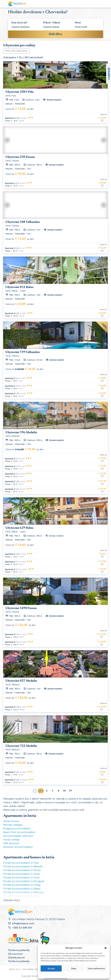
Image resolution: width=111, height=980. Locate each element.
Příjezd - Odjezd (52, 23)
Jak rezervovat (15, 954)
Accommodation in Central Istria (22, 896)
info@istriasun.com (23, 923)
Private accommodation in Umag (22, 885)
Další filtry (55, 34)
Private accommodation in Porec (22, 874)
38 (64, 791)
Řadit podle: (16, 51)
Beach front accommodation (19, 832)
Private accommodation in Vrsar (21, 878)
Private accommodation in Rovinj (22, 870)
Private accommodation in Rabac (22, 889)
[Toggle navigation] (100, 4)
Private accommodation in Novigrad (24, 881)
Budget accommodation (17, 829)
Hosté (78, 23)
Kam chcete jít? (19, 23)
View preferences (96, 968)
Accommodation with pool (18, 836)
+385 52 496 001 (22, 928)
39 (70, 791)
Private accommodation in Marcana (23, 892)
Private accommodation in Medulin (23, 866)
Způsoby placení (16, 958)
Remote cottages (13, 825)
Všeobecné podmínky (19, 950)
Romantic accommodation (18, 847)
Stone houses (11, 821)
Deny (74, 968)
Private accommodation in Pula (21, 863)
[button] (106, 948)
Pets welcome (11, 843)
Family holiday (11, 840)
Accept (51, 968)
